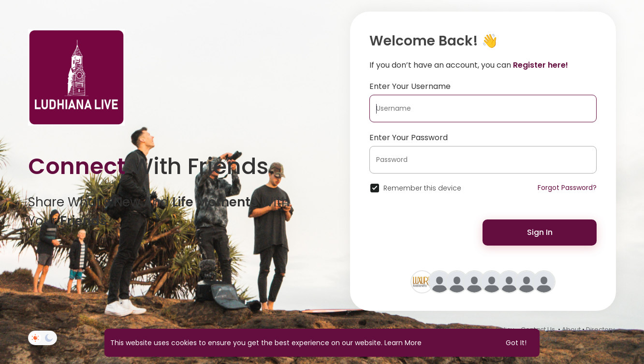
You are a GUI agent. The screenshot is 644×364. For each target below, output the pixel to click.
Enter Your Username (410, 86)
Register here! (541, 65)
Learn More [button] (403, 343)
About (571, 329)
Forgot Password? (567, 188)
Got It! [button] (516, 343)
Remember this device (422, 188)
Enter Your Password (409, 138)
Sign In (540, 232)
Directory (600, 329)
